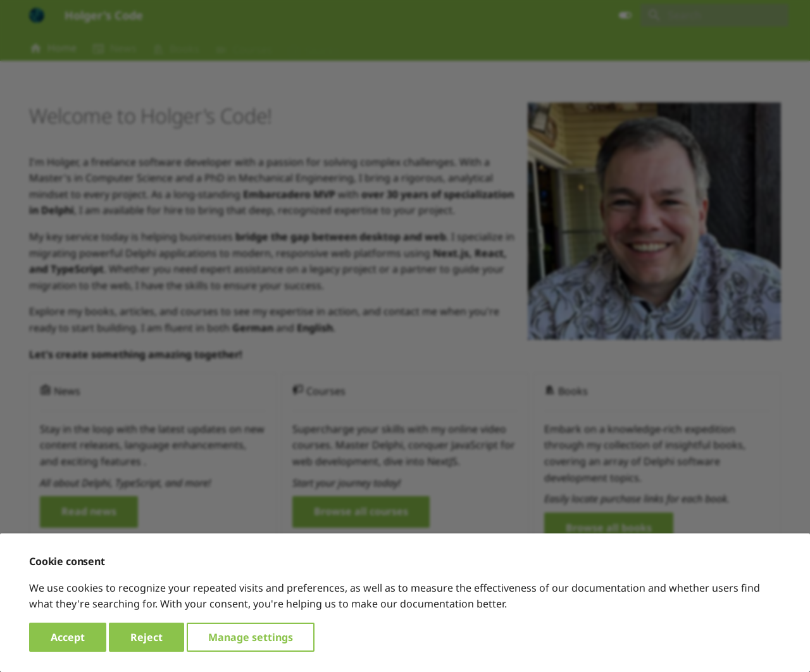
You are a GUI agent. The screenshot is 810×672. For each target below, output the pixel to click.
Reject (146, 637)
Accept (68, 637)
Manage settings (251, 637)
